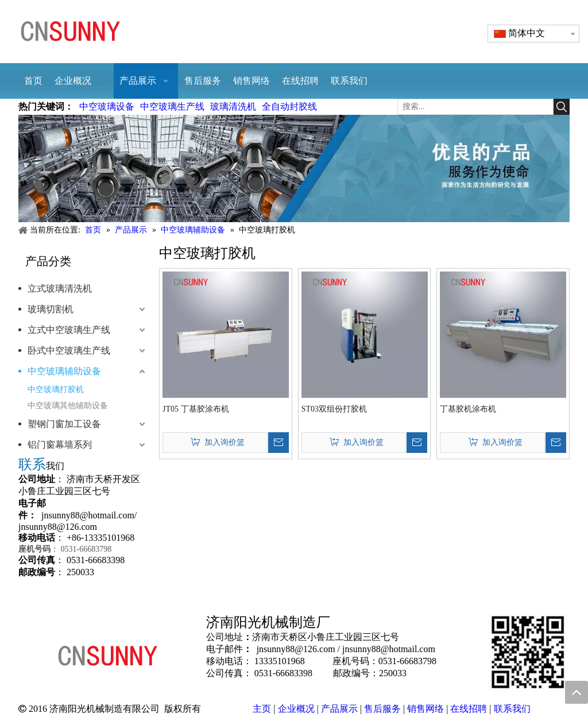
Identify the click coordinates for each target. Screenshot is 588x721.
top (577, 692)
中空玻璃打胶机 (56, 389)
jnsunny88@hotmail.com (88, 515)
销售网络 (425, 709)
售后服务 (382, 709)
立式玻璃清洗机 (60, 288)
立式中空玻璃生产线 (69, 330)
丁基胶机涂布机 (468, 409)
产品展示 (339, 709)
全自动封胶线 (289, 106)
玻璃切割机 (51, 309)
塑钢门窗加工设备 (64, 424)
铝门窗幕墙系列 (60, 445)
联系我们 (512, 709)
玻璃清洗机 (233, 106)
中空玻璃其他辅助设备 (68, 406)
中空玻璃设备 (107, 106)
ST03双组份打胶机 (334, 409)
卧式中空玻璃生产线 (69, 350)
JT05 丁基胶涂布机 (196, 409)
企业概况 (296, 709)
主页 (262, 709)
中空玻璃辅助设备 (64, 371)
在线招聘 (469, 709)
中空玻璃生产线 (172, 106)
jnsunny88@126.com (58, 527)
